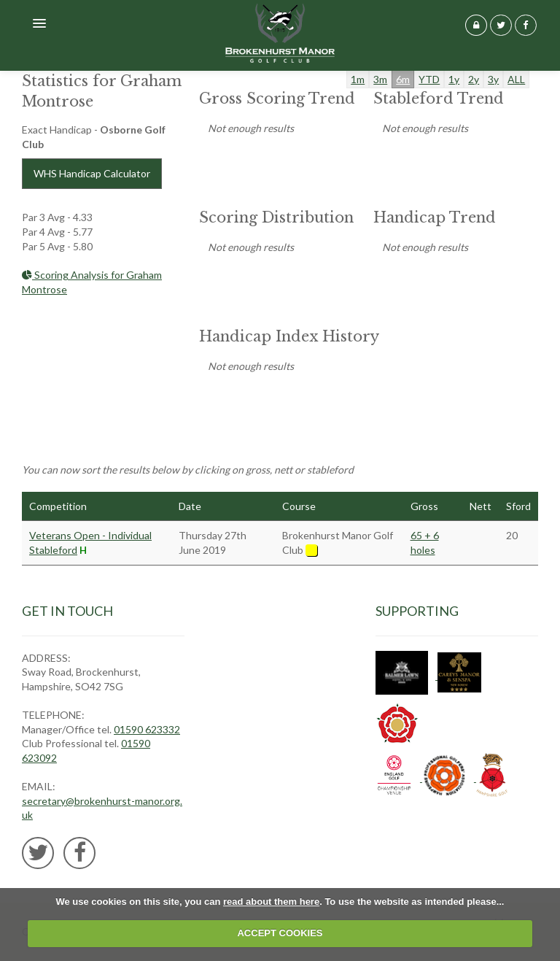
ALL (516, 79)
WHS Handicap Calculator (92, 173)
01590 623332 (147, 729)
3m (380, 79)
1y (454, 79)
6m (403, 79)
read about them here (271, 902)
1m (358, 79)
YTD (429, 79)
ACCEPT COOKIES (280, 933)
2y (474, 79)
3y (493, 79)
